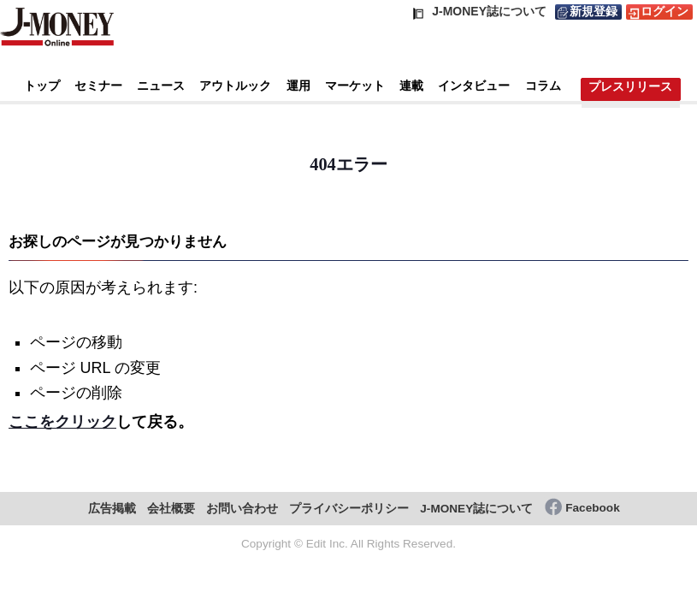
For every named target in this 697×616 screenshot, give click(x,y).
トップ (42, 86)
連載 (411, 86)
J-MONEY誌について (476, 509)
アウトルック (235, 86)
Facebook (592, 508)
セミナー (98, 86)
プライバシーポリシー (349, 509)
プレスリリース (630, 86)
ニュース (161, 86)
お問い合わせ (242, 509)
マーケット (355, 86)
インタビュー (474, 86)
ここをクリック (62, 422)
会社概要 (171, 509)
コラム (543, 86)
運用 (298, 86)
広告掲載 (112, 509)
